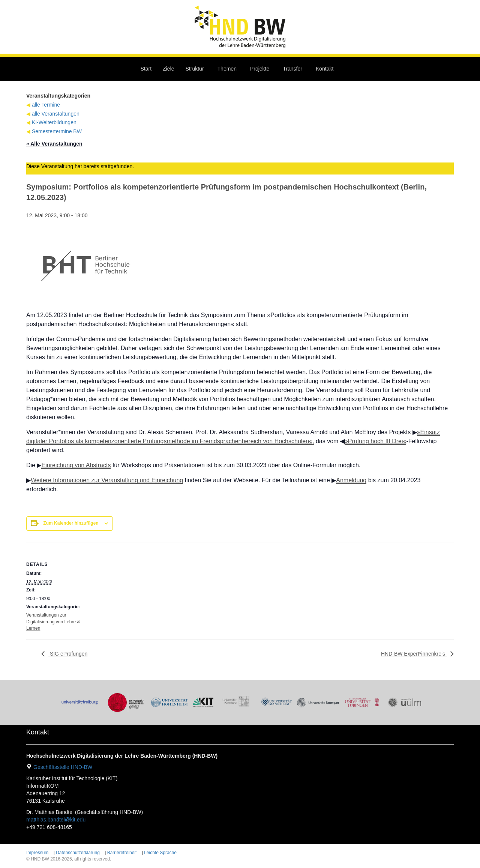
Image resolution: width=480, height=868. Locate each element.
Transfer (292, 69)
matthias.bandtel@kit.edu (56, 820)
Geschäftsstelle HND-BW (63, 767)
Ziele (168, 69)
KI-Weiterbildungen (54, 122)
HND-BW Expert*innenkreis (414, 654)
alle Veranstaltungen (56, 114)
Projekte (260, 69)
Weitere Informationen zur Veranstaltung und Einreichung (107, 480)
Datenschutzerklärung (78, 853)
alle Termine (46, 105)
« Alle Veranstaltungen (54, 144)
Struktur (195, 69)
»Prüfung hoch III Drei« (376, 441)
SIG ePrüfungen (68, 654)
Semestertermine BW (57, 131)
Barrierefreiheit (122, 853)
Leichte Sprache (160, 853)
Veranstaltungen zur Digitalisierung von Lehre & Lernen (53, 621)
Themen (227, 69)
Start (146, 69)
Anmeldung (351, 480)
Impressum (37, 853)
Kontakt (325, 69)
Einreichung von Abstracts (76, 465)
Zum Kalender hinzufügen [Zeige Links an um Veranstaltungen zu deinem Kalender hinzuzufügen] (71, 523)
